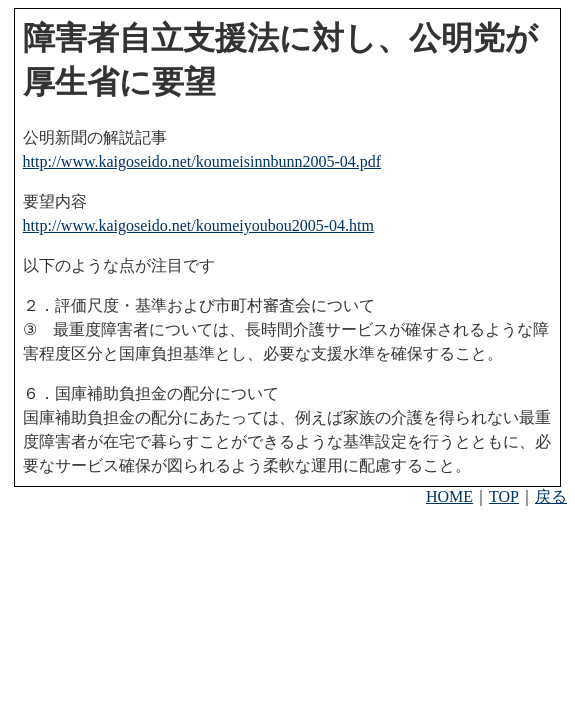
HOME (449, 496)
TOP (504, 496)
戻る (551, 496)
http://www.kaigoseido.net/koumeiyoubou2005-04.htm (198, 225)
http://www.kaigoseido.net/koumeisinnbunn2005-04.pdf (202, 161)
